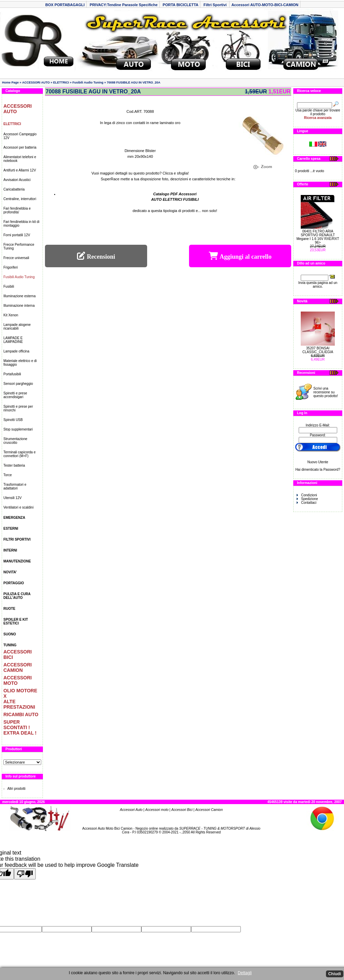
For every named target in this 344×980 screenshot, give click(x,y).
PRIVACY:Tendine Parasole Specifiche (123, 5)
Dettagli (245, 973)
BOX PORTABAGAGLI (65, 5)
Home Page (10, 82)
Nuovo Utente (318, 462)
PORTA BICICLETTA (181, 5)
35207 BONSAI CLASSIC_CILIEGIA (318, 350)
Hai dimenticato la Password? (318, 470)
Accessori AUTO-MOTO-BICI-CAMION (265, 5)
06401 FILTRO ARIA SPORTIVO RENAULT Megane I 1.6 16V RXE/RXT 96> (318, 237)
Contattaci (307, 503)
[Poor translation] (25, 874)
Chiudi (335, 974)
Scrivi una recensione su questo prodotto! (326, 392)
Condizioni (307, 495)
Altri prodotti (16, 789)
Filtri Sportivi (215, 5)
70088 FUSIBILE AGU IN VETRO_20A (134, 82)
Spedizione (307, 499)
